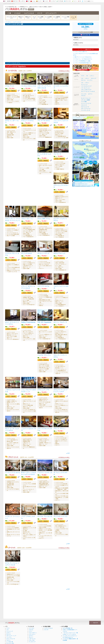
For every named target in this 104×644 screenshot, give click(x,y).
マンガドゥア (32, 637)
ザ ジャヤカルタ (27, 252)
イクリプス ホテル (43, 284)
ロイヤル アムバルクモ (45, 512)
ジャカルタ (17, 13)
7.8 (24, 89)
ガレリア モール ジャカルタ (88, 91)
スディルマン (32, 629)
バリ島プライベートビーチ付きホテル (82, 57)
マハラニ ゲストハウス (29, 86)
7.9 (40, 90)
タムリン (31, 632)
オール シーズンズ (43, 252)
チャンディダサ (10, 638)
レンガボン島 (10, 637)
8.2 (8, 89)
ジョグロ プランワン (44, 352)
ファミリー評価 (65, 17)
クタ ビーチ (84, 105)
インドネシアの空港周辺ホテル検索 (82, 61)
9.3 (8, 471)
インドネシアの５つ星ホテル (80, 52)
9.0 (56, 289)
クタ (87, 76)
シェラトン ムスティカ (45, 469)
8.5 (56, 222)
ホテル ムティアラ (43, 387)
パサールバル (32, 634)
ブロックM (32, 635)
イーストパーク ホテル (13, 469)
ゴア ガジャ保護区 (86, 100)
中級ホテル (21, 17)
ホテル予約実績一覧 (68, 623)
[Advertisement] (37, 600)
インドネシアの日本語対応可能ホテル (82, 63)
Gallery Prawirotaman (28, 320)
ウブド (83, 76)
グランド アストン (60, 425)
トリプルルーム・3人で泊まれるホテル (83, 59)
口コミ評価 (40, 17)
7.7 (40, 355)
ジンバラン (90, 80)
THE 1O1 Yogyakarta (44, 320)
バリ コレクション (86, 88)
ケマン (31, 626)
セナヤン (90, 94)
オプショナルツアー (51, 13)
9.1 (40, 515)
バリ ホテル (8, 22)
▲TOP (68, 449)
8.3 (40, 123)
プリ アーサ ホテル (44, 120)
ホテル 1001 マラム (44, 217)
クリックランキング (12, 17)
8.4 (8, 256)
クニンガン (84, 94)
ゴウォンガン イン (27, 217)
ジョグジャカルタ (29, 13)
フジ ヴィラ (57, 153)
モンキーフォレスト (86, 98)
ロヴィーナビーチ (11, 634)
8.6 (40, 287)
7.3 (56, 156)
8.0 (56, 90)
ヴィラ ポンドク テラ (60, 512)
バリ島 (9, 13)
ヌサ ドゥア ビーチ (86, 109)
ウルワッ (9, 635)
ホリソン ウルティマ (60, 320)
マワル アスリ (10, 86)
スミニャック (84, 84)
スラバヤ (40, 13)
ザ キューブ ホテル (27, 120)
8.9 (40, 322)
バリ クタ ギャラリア (86, 86)
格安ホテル (28, 17)
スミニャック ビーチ (86, 103)
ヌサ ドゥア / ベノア (11, 631)
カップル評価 (48, 17)
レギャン (92, 76)
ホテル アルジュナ (60, 252)
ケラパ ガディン (33, 628)
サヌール (83, 80)
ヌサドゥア (93, 78)
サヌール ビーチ (85, 107)
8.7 (56, 473)
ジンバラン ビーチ (86, 110)
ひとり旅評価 (57, 17)
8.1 (8, 125)
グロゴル (83, 96)
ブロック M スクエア (86, 90)
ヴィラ (34, 17)
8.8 (24, 322)
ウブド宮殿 (84, 102)
